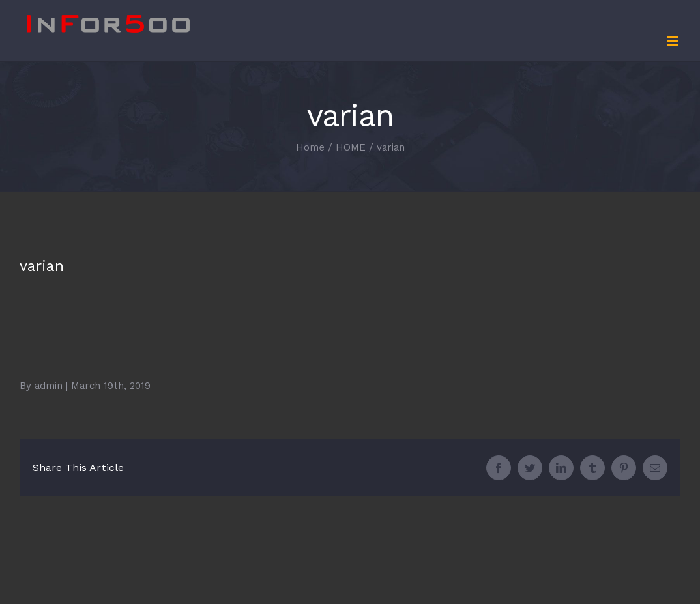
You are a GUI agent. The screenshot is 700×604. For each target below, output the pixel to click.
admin (49, 386)
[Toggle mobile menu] (674, 41)
